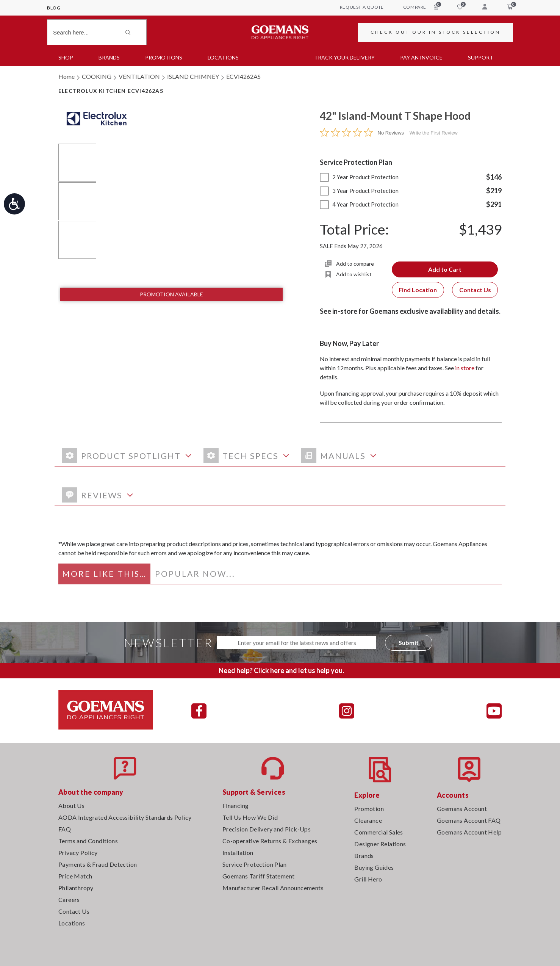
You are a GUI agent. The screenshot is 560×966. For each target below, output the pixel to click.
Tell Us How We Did (250, 817)
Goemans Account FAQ (469, 820)
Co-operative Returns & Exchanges (270, 841)
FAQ (65, 829)
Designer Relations (380, 844)
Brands (109, 57)
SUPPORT (481, 57)
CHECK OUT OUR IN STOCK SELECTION (436, 32)
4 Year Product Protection (359, 204)
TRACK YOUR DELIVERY (344, 57)
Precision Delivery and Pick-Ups (267, 829)
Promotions (164, 57)
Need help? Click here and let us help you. (281, 670)
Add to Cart (445, 269)
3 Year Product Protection (359, 191)
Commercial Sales (379, 832)
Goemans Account (462, 809)
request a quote (362, 7)
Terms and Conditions (88, 841)
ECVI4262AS (243, 76)
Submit (409, 643)
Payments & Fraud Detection (98, 864)
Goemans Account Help (469, 832)
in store (465, 368)
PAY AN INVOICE (421, 57)
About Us (71, 806)
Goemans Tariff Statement (259, 876)
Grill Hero (368, 879)
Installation (238, 852)
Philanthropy (76, 888)
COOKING (97, 76)
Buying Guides (374, 867)
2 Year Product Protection (359, 177)
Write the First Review (434, 133)
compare (421, 7)
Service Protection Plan (254, 864)
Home (66, 76)
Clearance (368, 820)
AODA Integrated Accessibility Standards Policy (125, 817)
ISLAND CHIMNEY (193, 76)
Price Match (75, 876)
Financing (236, 806)
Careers (69, 899)
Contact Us (475, 290)
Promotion (369, 809)
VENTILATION (139, 76)
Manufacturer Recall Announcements (273, 888)
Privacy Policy (78, 852)
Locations (223, 57)
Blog (54, 8)
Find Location (418, 290)
